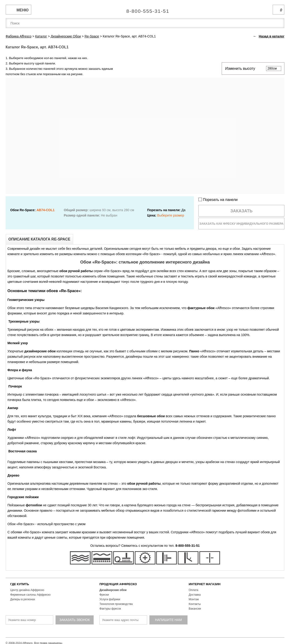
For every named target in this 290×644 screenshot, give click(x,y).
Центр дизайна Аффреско (27, 590)
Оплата (193, 590)
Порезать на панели (218, 200)
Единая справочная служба (145, 9)
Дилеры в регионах (23, 599)
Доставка (195, 595)
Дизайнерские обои (113, 590)
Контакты (195, 604)
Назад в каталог (272, 36)
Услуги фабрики (110, 599)
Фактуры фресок (110, 609)
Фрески (104, 595)
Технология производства (116, 604)
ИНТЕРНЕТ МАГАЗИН (205, 584)
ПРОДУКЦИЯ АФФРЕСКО (118, 584)
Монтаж (194, 599)
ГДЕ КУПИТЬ (20, 584)
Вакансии (195, 609)
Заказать (241, 211)
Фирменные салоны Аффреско (30, 595)
